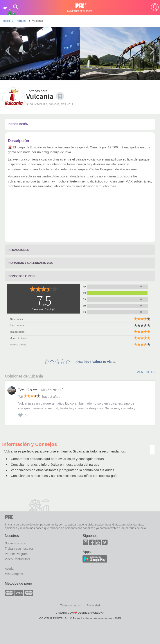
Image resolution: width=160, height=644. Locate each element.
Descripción (18, 124)
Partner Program (16, 554)
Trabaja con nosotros (19, 549)
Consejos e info (22, 276)
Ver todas (146, 372)
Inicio (7, 21)
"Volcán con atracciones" (41, 390)
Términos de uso (71, 605)
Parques (21, 21)
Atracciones (19, 250)
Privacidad (93, 605)
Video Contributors (18, 559)
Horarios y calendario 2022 (31, 263)
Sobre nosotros (15, 543)
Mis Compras (14, 574)
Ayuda (9, 569)
